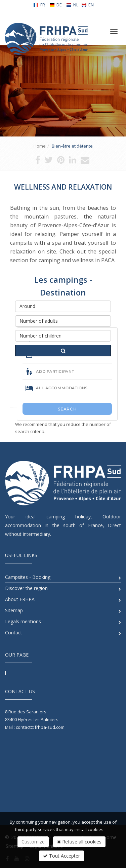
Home (40, 146)
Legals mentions (23, 621)
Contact (14, 633)
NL (72, 5)
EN (88, 5)
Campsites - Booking (28, 577)
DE (56, 5)
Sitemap (14, 610)
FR (39, 5)
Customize (33, 842)
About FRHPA (20, 599)
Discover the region (26, 588)
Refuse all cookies (79, 842)
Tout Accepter (61, 856)
